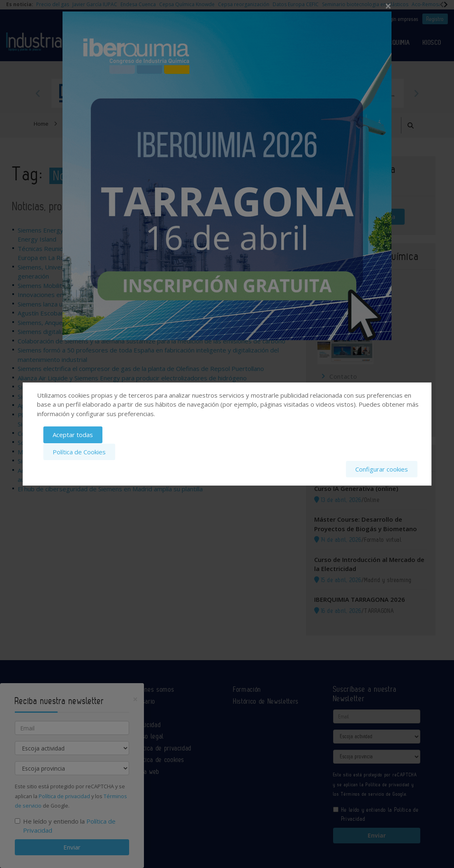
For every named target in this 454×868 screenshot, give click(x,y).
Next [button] (416, 93)
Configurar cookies (382, 469)
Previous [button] (38, 93)
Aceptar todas (73, 435)
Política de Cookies (79, 452)
